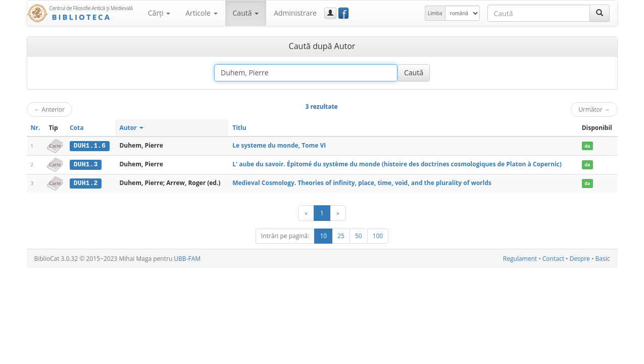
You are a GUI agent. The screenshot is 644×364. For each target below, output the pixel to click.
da (587, 146)
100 (378, 235)
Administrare (295, 13)
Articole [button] (201, 13)
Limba (435, 13)
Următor (594, 109)
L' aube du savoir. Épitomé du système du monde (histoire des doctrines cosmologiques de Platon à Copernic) (397, 164)
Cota (77, 128)
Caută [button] (246, 13)
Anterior (50, 109)
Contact (553, 258)
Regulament (520, 258)
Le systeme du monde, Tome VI (279, 145)
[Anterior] (306, 213)
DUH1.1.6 (90, 146)
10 (323, 235)
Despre (580, 258)
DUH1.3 (86, 164)
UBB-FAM (187, 258)
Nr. (36, 128)
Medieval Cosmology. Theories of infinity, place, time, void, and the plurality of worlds (362, 182)
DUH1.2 (86, 183)
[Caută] (600, 13)
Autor (131, 128)
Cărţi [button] (159, 13)
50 (359, 235)
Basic (603, 258)
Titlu (239, 128)
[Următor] (338, 213)
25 (341, 235)
